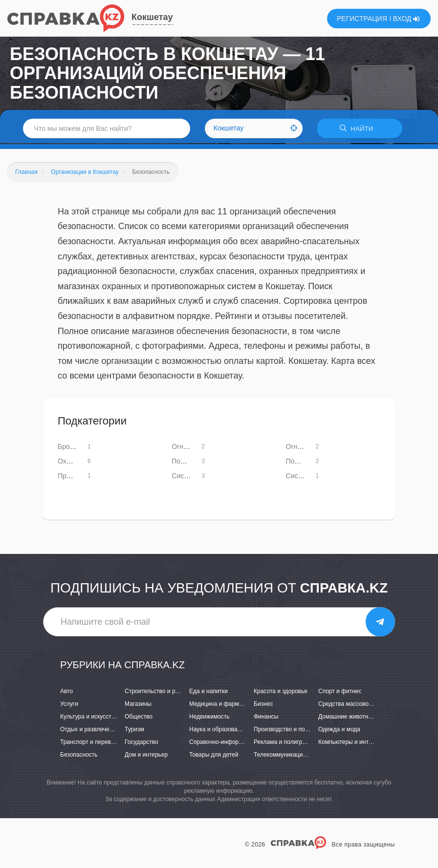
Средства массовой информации (363, 705)
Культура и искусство (89, 718)
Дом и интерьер (146, 756)
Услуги (69, 705)
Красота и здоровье (281, 692)
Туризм (134, 730)
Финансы (266, 718)
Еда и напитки (208, 692)
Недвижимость (209, 718)
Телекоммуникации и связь (291, 756)
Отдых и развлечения (89, 730)
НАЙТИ (360, 129)
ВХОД (406, 19)
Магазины (138, 705)
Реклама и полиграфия (285, 743)
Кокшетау (152, 17)
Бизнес (263, 705)
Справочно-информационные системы (242, 743)
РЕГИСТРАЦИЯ (362, 19)
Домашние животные (347, 718)
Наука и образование (218, 730)
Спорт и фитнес (340, 692)
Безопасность (79, 756)
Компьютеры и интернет (351, 743)
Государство (142, 743)
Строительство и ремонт (158, 692)
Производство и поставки (288, 730)
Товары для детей (214, 756)
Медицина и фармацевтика (227, 705)
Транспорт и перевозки (91, 743)
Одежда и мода (339, 730)
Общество (139, 718)
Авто (66, 692)
